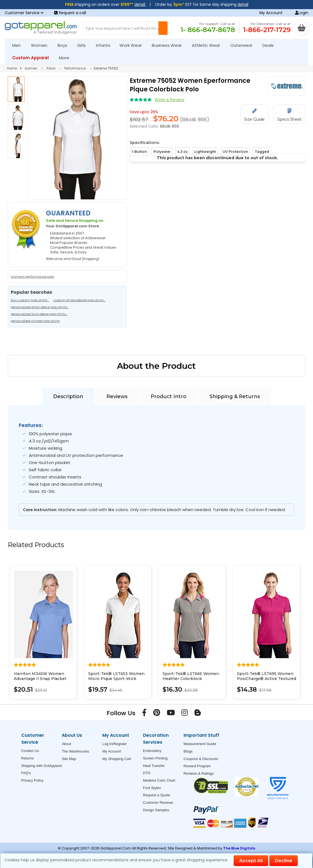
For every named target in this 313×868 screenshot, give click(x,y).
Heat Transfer (154, 766)
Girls (84, 45)
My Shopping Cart (117, 759)
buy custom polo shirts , (30, 300)
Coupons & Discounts (201, 759)
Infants (105, 45)
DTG (147, 773)
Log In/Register (114, 744)
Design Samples (156, 810)
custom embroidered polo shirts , (79, 300)
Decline (284, 861)
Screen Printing (155, 758)
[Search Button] (163, 28)
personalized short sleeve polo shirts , (40, 307)
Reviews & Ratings (199, 773)
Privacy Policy (32, 780)
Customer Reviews (158, 803)
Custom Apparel (33, 58)
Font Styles (152, 788)
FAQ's (26, 773)
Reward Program (197, 766)
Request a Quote (156, 795)
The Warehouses (75, 751)
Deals (268, 45)
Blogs (188, 751)
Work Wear (133, 45)
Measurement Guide (200, 744)
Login (302, 13)
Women (41, 45)
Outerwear (244, 45)
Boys (65, 45)
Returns (28, 758)
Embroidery (152, 751)
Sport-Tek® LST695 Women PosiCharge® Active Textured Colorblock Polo (267, 679)
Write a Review (169, 100)
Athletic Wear (208, 45)
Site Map (69, 759)
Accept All (251, 861)
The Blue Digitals (239, 848)
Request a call (70, 13)
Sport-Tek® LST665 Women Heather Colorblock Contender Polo (191, 679)
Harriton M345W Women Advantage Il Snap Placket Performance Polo (40, 679)
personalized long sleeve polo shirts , (39, 314)
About (66, 744)
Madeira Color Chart (159, 780)
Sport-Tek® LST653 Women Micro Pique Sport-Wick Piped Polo (116, 679)
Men (19, 45)
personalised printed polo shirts (35, 321)
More (66, 58)
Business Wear (169, 45)
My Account (271, 13)
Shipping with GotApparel (42, 766)
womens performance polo (32, 276)
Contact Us (30, 751)
